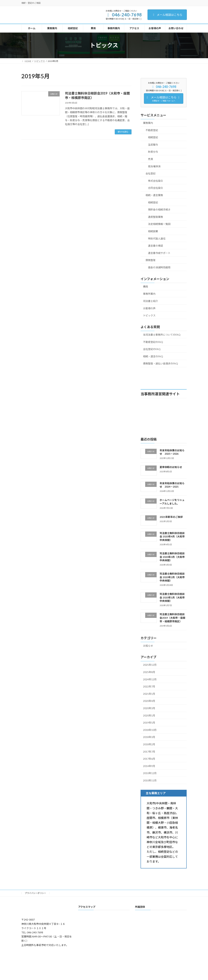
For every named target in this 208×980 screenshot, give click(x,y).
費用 (146, 286)
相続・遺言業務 (154, 195)
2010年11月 (150, 780)
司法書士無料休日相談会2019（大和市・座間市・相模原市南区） (172, 618)
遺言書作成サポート (159, 253)
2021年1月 (149, 694)
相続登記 (153, 137)
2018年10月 (150, 730)
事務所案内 (149, 294)
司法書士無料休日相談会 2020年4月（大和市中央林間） (172, 536)
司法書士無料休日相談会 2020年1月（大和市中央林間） (172, 597)
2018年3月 (149, 737)
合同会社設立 (156, 188)
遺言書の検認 (156, 246)
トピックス (149, 315)
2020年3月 (149, 708)
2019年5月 (149, 723)
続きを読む (123, 132)
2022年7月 (149, 686)
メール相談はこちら (167, 15)
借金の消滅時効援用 (159, 267)
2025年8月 (149, 672)
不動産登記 (152, 130)
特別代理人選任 (157, 238)
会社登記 (151, 173)
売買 (151, 159)
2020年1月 (149, 715)
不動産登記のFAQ (153, 342)
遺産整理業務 (156, 217)
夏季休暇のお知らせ (171, 467)
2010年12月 (150, 773)
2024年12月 (150, 679)
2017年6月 (149, 759)
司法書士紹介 (151, 301)
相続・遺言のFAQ (153, 356)
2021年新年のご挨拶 (171, 517)
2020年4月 (149, 701)
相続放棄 (153, 231)
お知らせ (148, 646)
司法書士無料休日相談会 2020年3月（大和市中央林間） (172, 557)
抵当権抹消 (154, 166)
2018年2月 (149, 744)
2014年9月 (149, 766)
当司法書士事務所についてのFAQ (162, 335)
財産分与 (153, 152)
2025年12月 (150, 665)
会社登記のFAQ (152, 349)
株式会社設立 (156, 181)
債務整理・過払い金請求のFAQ (160, 363)
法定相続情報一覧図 (159, 224)
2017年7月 (149, 751)
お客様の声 (149, 308)
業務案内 (148, 123)
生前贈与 (153, 144)
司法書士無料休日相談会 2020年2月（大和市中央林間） (172, 577)
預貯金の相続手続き (159, 210)
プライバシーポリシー (35, 893)
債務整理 (151, 260)
